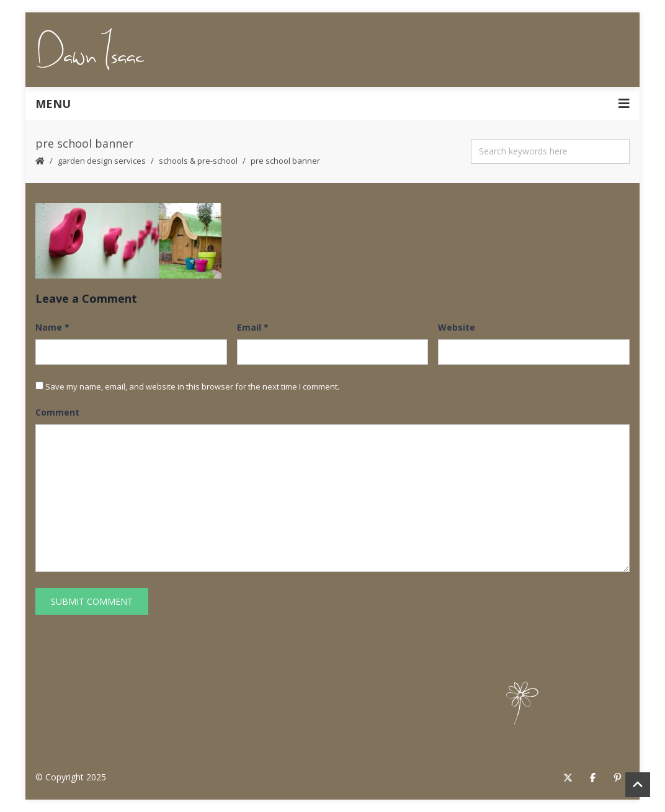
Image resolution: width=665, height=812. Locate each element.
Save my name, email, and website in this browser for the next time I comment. (192, 386)
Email (253, 327)
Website (457, 327)
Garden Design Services (102, 161)
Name (52, 327)
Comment (57, 412)
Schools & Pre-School (198, 161)
